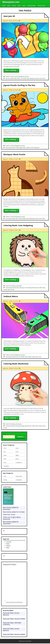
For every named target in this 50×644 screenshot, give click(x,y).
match (12, 76)
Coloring (21, 288)
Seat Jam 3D (9, 16)
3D (9, 78)
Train (40, 357)
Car (21, 78)
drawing (13, 286)
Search (5, 434)
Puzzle (41, 78)
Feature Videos (41, 6)
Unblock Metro (11, 296)
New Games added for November (11, 508)
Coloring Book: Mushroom (16, 364)
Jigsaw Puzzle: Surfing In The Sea (19, 85)
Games (14, 6)
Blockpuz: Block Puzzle (14, 154)
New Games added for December (8, 497)
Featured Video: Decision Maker (14, 619)
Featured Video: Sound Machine (14, 602)
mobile (37, 78)
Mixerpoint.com (11, 2)
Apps (19, 6)
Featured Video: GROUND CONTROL (12, 624)
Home (4, 6)
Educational (35, 288)
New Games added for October (14, 512)
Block (14, 218)
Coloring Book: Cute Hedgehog (18, 225)
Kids (28, 78)
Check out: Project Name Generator (12, 518)
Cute (25, 288)
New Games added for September (11, 523)
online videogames (19, 76)
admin (7, 501)
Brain (18, 78)
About (24, 6)
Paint (9, 289)
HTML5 (25, 78)
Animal (14, 288)
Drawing (29, 288)
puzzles (27, 76)
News (9, 6)
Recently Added (32, 6)
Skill (44, 78)
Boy (16, 78)
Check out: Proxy (9, 514)
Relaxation (37, 147)
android (12, 78)
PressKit (9, 542)
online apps (19, 286)
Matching (32, 78)
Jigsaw (21, 147)
